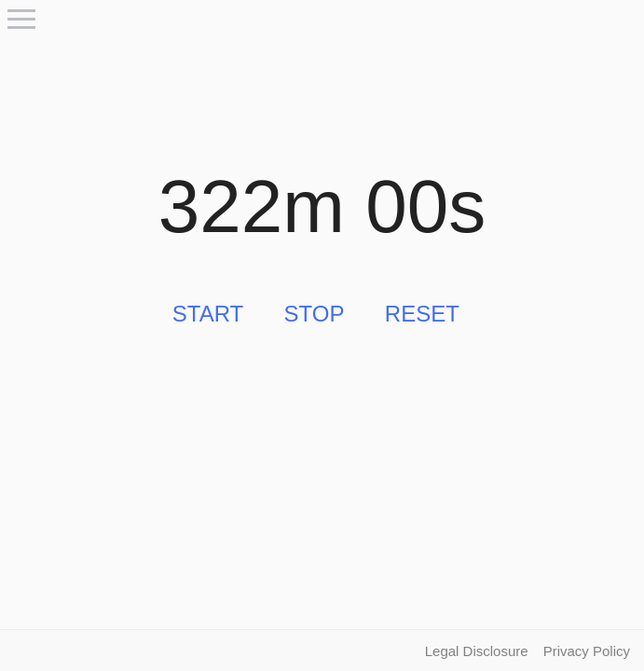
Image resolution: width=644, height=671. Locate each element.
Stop (315, 314)
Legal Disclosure (477, 651)
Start (208, 314)
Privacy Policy (587, 651)
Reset (422, 314)
